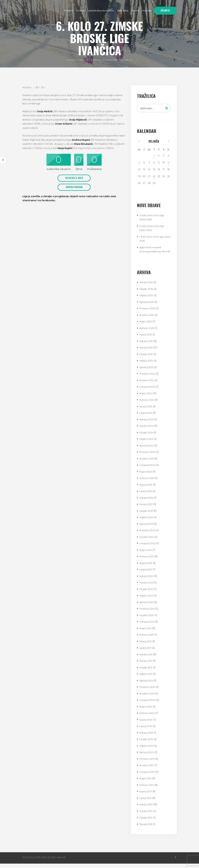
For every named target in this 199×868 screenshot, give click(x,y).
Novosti (83, 60)
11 (168, 163)
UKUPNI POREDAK (74, 187)
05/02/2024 (27, 87)
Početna (71, 60)
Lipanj (145, 339)
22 (154, 176)
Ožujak (146, 293)
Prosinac (147, 313)
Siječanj (146, 306)
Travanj (146, 287)
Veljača (154, 141)
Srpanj (146, 411)
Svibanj (146, 346)
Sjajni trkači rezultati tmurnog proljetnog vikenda (150, 252)
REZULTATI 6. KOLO (74, 178)
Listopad (147, 391)
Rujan (145, 326)
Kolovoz (147, 332)
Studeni (147, 319)
